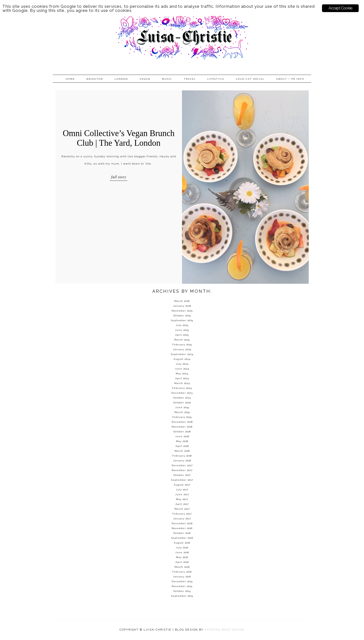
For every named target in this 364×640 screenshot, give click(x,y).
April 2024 (182, 378)
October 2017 (182, 475)
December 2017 (182, 465)
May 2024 (182, 374)
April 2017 (182, 504)
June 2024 (182, 369)
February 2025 (182, 345)
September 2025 (182, 320)
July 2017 (182, 490)
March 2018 (182, 451)
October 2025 (182, 316)
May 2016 (182, 557)
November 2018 (182, 427)
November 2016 (182, 528)
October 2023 (182, 398)
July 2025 (182, 325)
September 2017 (182, 480)
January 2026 (182, 306)
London (121, 79)
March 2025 (182, 340)
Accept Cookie (340, 8)
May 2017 (182, 499)
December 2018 (182, 422)
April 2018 (182, 446)
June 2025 (182, 330)
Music (167, 79)
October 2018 (182, 432)
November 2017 (182, 470)
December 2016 (182, 523)
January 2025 (182, 349)
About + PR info (290, 79)
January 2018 (182, 461)
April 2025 (182, 335)
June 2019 (182, 407)
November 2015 (182, 586)
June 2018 (182, 436)
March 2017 (182, 509)
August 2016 (182, 543)
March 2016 (182, 567)
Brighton (95, 79)
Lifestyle (216, 79)
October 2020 (182, 403)
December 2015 (182, 581)
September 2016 (182, 538)
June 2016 (182, 552)
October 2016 (182, 533)
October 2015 (182, 591)
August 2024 (182, 359)
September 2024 (182, 354)
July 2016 (182, 548)
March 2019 (182, 412)
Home (70, 79)
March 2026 (182, 301)
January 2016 (182, 577)
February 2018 (182, 456)
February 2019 (182, 417)
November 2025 (182, 311)
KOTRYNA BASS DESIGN (225, 630)
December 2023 (182, 393)
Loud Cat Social (250, 79)
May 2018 (182, 441)
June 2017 (182, 494)
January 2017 (182, 519)
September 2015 (182, 596)
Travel (190, 79)
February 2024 (182, 388)
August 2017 (182, 485)
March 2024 (182, 383)
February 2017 (182, 514)
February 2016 (182, 572)
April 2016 (182, 562)
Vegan (145, 79)
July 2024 (182, 364)
